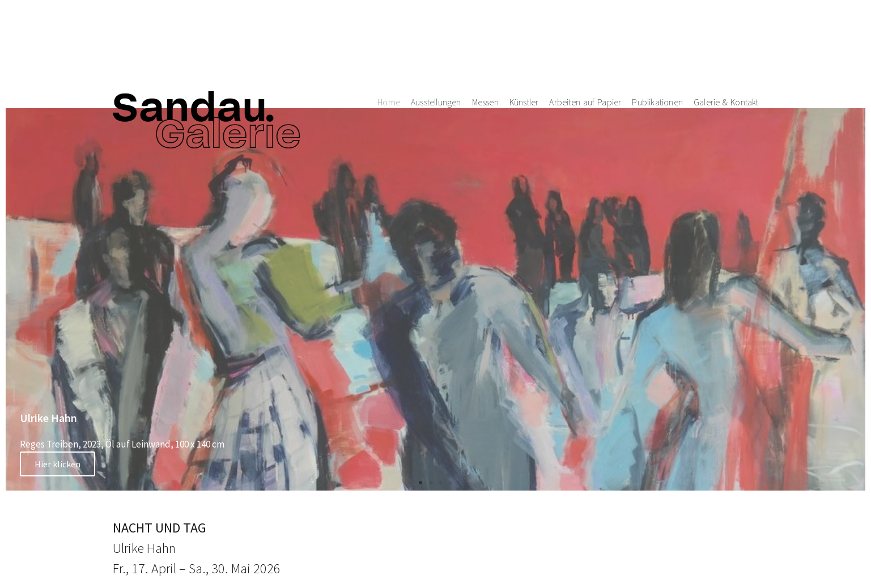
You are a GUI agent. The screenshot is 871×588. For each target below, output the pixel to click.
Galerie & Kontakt (726, 39)
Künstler (524, 39)
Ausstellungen (436, 39)
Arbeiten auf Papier (585, 39)
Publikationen (657, 39)
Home (389, 39)
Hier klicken (58, 464)
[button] (420, 483)
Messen (485, 39)
